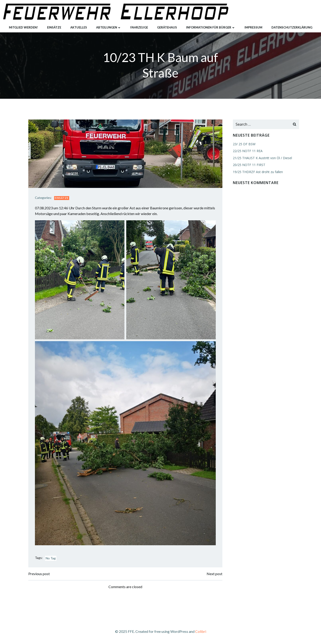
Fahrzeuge (139, 27)
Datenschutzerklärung (292, 27)
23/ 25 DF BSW (244, 144)
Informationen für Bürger (211, 27)
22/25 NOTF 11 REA (247, 151)
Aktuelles (79, 27)
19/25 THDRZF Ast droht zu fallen (258, 172)
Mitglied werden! (23, 27)
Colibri (201, 631)
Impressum (253, 27)
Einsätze (54, 27)
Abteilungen (109, 27)
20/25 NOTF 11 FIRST (249, 165)
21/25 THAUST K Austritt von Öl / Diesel (262, 158)
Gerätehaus (167, 27)
